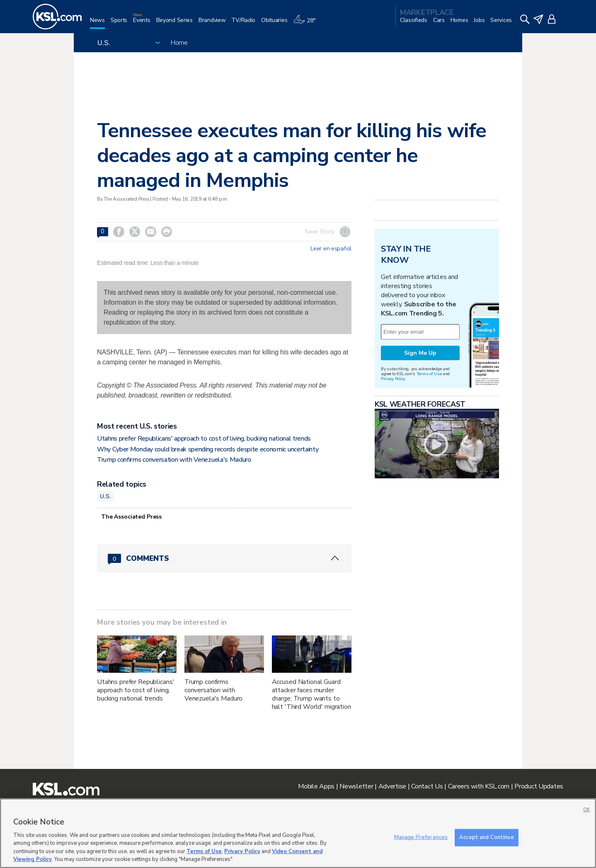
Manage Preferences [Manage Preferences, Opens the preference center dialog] (421, 837)
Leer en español (331, 249)
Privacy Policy (393, 379)
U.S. (105, 496)
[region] (298, 833)
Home (179, 43)
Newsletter (356, 786)
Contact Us (427, 786)
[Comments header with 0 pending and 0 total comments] (224, 558)
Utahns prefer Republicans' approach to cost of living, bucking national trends (204, 439)
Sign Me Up (420, 353)
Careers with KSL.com (479, 786)
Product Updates (539, 786)
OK (586, 810)
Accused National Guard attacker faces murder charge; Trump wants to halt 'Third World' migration (311, 694)
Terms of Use (429, 374)
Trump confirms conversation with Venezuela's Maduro (174, 460)
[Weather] (307, 23)
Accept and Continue (486, 837)
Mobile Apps (316, 786)
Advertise (392, 786)
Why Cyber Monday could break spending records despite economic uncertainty (208, 449)
